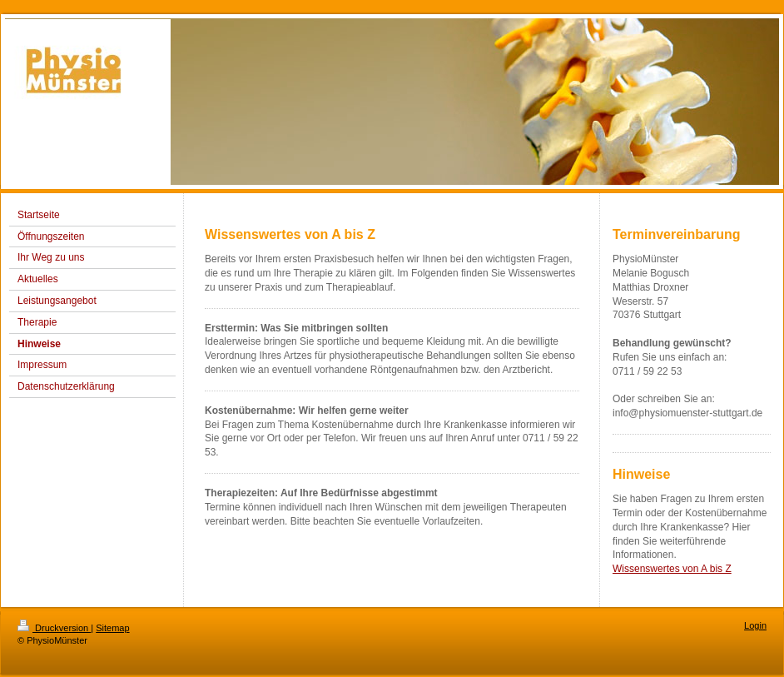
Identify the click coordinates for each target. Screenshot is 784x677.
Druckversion (54, 628)
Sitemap (112, 628)
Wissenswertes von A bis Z (672, 569)
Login (755, 625)
